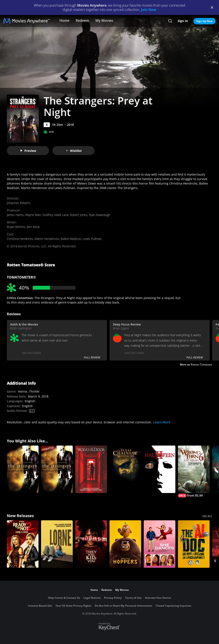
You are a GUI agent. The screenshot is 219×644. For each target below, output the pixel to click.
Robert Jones (79, 215)
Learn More (162, 422)
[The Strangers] (23, 469)
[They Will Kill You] (91, 544)
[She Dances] (160, 544)
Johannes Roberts (19, 203)
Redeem (82, 21)
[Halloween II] (160, 469)
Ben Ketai (33, 227)
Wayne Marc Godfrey (39, 215)
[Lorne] (57, 544)
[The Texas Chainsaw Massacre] (125, 469)
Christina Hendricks (20, 239)
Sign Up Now (204, 21)
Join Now (149, 10)
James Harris (15, 215)
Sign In (183, 21)
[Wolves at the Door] (91, 469)
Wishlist (74, 151)
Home (64, 21)
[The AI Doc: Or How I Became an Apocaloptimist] (194, 544)
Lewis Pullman (92, 239)
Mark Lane (61, 215)
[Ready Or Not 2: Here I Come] (23, 544)
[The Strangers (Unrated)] (57, 469)
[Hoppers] (125, 544)
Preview (28, 151)
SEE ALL (207, 516)
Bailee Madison (71, 239)
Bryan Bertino (16, 227)
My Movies (104, 21)
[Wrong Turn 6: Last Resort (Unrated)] (194, 472)
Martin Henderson (47, 239)
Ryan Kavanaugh (100, 215)
